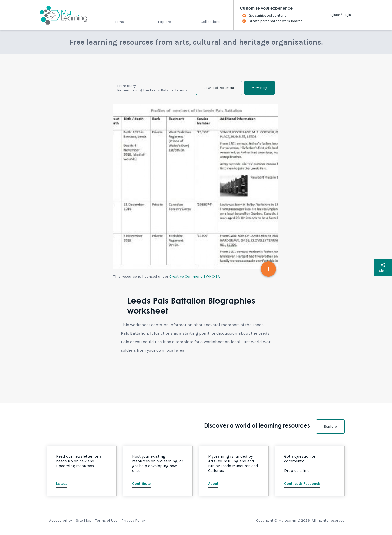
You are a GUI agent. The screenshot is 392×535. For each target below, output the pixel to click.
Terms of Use (106, 520)
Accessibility (61, 520)
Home (119, 22)
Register (334, 15)
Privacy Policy (134, 520)
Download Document (219, 88)
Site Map (84, 520)
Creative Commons (195, 276)
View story (260, 88)
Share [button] (383, 267)
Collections (211, 22)
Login (347, 15)
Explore (165, 22)
